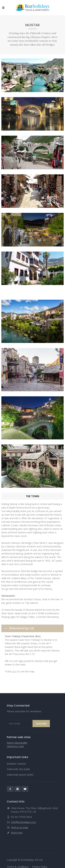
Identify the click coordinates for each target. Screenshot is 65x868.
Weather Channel (16, 764)
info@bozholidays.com (24, 822)
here (14, 671)
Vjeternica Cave (15, 746)
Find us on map (20, 827)
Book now (17, 833)
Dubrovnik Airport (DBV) (20, 775)
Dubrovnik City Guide (18, 769)
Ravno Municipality (17, 743)
